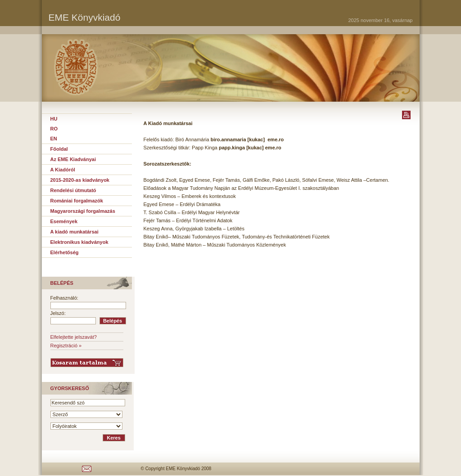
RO (54, 129)
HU (54, 119)
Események (64, 221)
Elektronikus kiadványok (79, 242)
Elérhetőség (65, 252)
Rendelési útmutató (73, 190)
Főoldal (59, 149)
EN (54, 139)
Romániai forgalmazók (77, 201)
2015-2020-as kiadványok (80, 180)
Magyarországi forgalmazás (83, 211)
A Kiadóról (63, 170)
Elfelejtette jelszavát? (74, 337)
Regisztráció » (66, 346)
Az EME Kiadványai (73, 159)
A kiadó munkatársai (75, 232)
